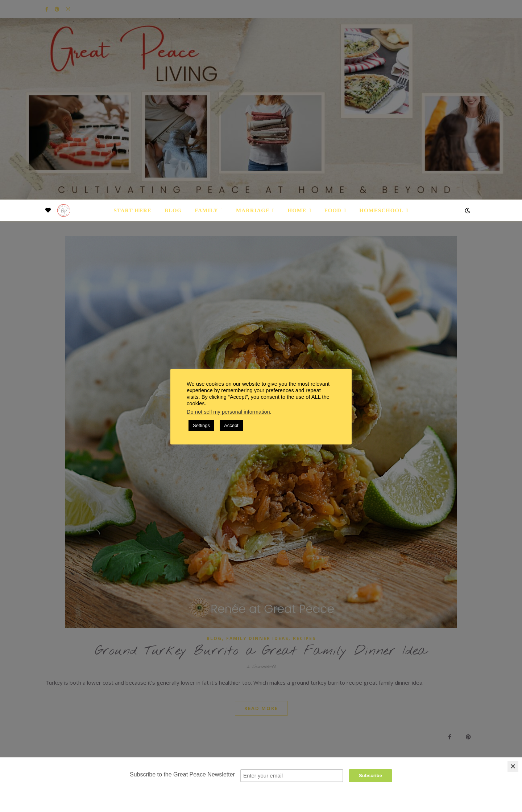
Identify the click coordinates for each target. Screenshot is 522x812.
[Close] (513, 766)
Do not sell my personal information (228, 412)
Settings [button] (201, 425)
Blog (173, 210)
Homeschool (381, 210)
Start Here (132, 210)
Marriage (253, 210)
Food (333, 210)
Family (206, 210)
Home (297, 210)
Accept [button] (231, 425)
